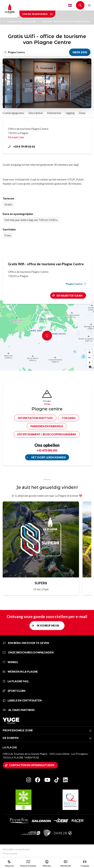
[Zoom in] (90, 352)
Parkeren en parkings (47, 426)
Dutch (70, 5)
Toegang (68, 418)
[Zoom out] (90, 358)
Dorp (82, 113)
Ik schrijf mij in (48, 625)
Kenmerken (54, 113)
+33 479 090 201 (47, 450)
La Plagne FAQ (16, 681)
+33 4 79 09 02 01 (21, 147)
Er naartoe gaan (69, 295)
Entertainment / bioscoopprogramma (47, 434)
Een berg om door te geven (26, 643)
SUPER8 (41, 583)
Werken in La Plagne (20, 672)
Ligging (70, 113)
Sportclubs (14, 691)
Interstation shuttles (35, 418)
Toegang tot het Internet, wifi (23, 21)
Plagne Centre (76, 284)
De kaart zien (16, 137)
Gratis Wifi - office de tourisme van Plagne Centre (65, 21)
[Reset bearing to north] (90, 363)
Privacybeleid (10, 853)
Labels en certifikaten (22, 700)
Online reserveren (37, 14)
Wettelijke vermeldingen (16, 849)
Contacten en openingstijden (32, 765)
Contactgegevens (13, 113)
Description (36, 113)
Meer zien (80, 52)
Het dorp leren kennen (48, 457)
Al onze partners (19, 710)
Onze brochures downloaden (28, 652)
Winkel (10, 662)
